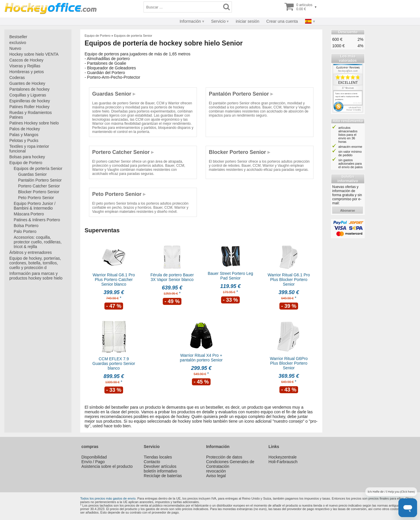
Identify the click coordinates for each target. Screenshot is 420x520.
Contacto (152, 462)
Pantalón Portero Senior (40, 180)
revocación (216, 471)
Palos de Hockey (25, 129)
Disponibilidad (94, 457)
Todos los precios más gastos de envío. (108, 498)
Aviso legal (216, 476)
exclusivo (18, 43)
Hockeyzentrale (283, 457)
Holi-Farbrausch (283, 462)
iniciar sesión (247, 21)
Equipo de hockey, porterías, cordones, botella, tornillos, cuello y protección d (35, 263)
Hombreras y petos (27, 72)
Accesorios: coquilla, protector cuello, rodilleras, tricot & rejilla (38, 242)
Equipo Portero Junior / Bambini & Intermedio (35, 206)
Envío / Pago (93, 462)
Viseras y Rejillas (25, 66)
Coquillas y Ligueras (28, 95)
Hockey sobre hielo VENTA (34, 54)
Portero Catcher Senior (39, 186)
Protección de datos (224, 457)
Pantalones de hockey (29, 89)
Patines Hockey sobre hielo (34, 123)
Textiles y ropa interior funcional (29, 149)
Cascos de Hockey (26, 60)
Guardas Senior (32, 174)
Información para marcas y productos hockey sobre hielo (36, 276)
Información (190, 21)
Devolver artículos (160, 466)
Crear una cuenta (282, 21)
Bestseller (18, 37)
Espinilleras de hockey (30, 101)
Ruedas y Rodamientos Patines (31, 115)
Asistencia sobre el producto (107, 466)
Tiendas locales (158, 457)
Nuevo (15, 48)
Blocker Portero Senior (39, 192)
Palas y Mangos (24, 135)
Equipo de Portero (26, 163)
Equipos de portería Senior (38, 168)
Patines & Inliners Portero (37, 220)
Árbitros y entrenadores (31, 252)
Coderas (17, 78)
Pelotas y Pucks (24, 140)
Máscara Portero (29, 214)
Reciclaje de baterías (163, 476)
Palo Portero (25, 231)
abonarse (348, 210)
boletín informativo (160, 471)
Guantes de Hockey (27, 83)
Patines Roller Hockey (29, 107)
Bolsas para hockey (27, 157)
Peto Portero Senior (36, 198)
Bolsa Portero (26, 226)
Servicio (218, 21)
